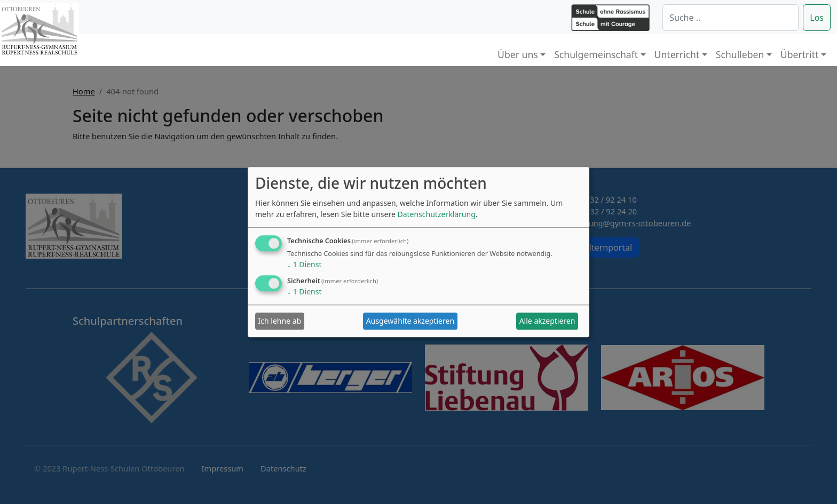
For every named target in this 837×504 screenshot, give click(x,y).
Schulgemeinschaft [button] (596, 54)
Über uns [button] (518, 54)
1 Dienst (304, 264)
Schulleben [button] (740, 54)
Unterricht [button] (677, 54)
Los (817, 18)
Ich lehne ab (280, 321)
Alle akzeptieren (547, 321)
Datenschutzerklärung (436, 214)
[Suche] (731, 18)
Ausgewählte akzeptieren (410, 321)
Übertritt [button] (800, 54)
